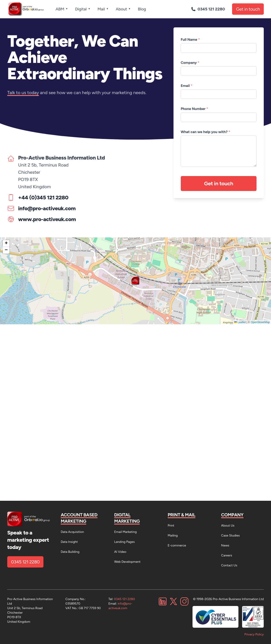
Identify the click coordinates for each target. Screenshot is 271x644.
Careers (227, 555)
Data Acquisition (72, 532)
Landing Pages (125, 542)
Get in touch (248, 9)
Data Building (70, 552)
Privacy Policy (254, 634)
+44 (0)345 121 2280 (43, 197)
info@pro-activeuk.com (47, 208)
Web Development (127, 562)
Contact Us (229, 565)
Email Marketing (126, 532)
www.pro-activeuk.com (47, 219)
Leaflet (240, 322)
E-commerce (177, 545)
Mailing (173, 535)
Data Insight (69, 542)
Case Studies (231, 535)
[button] (135, 281)
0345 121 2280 (25, 562)
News (225, 545)
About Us (228, 526)
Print (171, 526)
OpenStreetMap (260, 322)
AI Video (120, 552)
